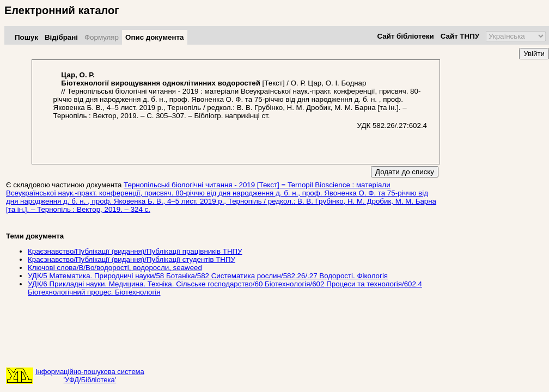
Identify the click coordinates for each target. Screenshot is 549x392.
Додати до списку (405, 172)
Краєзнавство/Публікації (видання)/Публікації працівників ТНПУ (135, 251)
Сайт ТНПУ (460, 36)
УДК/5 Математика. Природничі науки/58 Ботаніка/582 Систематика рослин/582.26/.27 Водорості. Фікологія (208, 276)
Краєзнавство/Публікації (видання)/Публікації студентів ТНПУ (132, 259)
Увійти (534, 54)
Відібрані (61, 37)
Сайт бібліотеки (405, 36)
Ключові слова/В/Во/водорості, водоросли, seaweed (115, 268)
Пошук (26, 37)
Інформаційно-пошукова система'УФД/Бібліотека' (90, 376)
